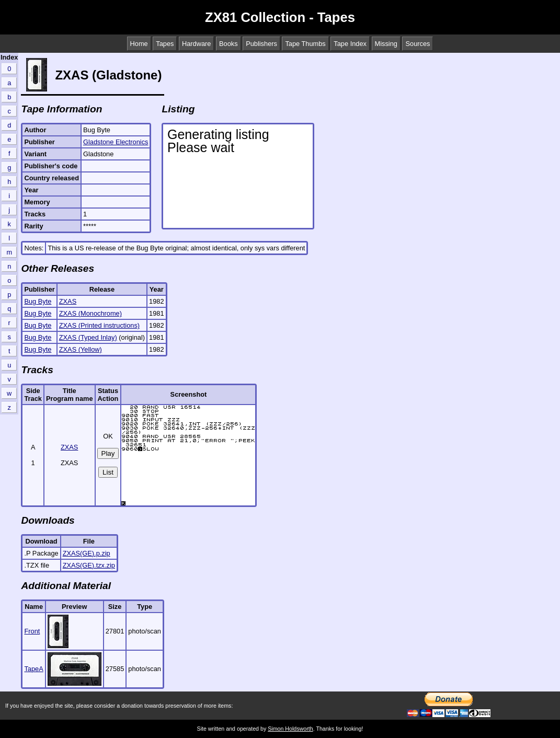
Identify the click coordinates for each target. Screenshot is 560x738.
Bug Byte (38, 301)
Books (228, 44)
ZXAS (68, 301)
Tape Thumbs (305, 44)
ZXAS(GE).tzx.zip (89, 565)
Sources (418, 44)
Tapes (165, 44)
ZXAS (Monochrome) (90, 313)
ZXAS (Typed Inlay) (88, 337)
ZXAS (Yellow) (81, 349)
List (108, 472)
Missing (386, 44)
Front (32, 631)
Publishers (261, 44)
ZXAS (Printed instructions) (99, 325)
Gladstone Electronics (116, 142)
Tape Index (350, 44)
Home (139, 44)
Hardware (196, 44)
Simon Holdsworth (290, 729)
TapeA (33, 669)
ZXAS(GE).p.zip (87, 553)
